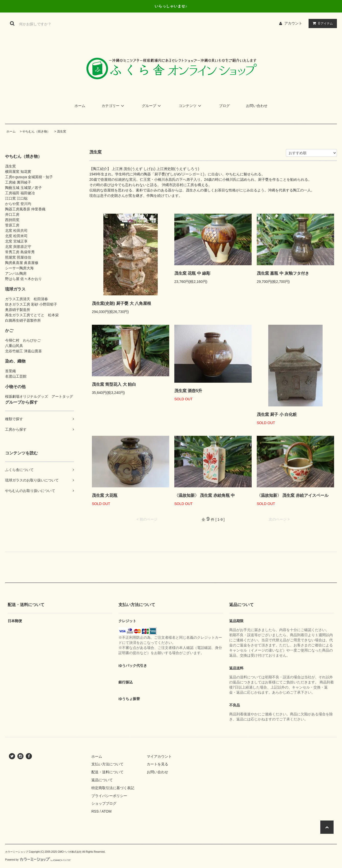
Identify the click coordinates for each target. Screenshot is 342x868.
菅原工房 (12, 225)
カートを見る (157, 764)
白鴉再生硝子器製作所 (23, 320)
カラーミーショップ (17, 852)
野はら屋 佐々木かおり (23, 279)
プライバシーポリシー (109, 796)
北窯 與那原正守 (18, 247)
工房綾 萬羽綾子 (18, 182)
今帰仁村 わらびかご (23, 340)
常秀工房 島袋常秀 (20, 252)
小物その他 (15, 387)
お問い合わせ (257, 106)
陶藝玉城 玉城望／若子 (23, 188)
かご (9, 330)
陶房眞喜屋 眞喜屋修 (22, 263)
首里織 (10, 371)
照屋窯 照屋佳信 (18, 257)
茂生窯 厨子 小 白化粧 (277, 414)
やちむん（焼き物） (36, 131)
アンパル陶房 (16, 273)
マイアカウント (159, 756)
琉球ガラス (15, 289)
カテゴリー (114, 106)
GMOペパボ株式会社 (70, 852)
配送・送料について (107, 772)
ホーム (80, 106)
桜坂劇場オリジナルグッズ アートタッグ (39, 396)
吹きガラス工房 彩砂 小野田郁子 (31, 304)
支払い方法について (107, 764)
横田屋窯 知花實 (18, 172)
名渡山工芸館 (16, 376)
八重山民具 (14, 346)
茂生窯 (62, 131)
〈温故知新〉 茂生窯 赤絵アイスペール (293, 495)
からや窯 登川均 (18, 204)
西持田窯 (12, 220)
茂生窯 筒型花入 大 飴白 (114, 384)
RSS (95, 811)
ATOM (107, 811)
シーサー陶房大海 (19, 268)
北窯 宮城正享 (16, 241)
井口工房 (12, 214)
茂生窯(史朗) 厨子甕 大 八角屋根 (121, 303)
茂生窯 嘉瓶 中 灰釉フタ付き (283, 273)
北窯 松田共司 (16, 231)
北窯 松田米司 (16, 236)
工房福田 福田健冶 (20, 193)
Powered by (38, 860)
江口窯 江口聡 (16, 198)
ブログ (224, 106)
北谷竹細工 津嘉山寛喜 (23, 351)
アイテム (322, 23)
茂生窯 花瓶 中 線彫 (192, 273)
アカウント (293, 23)
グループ (152, 106)
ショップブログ (104, 803)
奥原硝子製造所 (18, 310)
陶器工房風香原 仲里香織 (25, 209)
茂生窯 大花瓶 (105, 495)
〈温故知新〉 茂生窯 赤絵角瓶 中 (205, 495)
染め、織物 (15, 361)
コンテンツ (191, 106)
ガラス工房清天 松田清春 (27, 299)
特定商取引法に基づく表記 (113, 788)
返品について (102, 780)
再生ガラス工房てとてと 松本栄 (32, 315)
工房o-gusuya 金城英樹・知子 (29, 177)
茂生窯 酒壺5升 (188, 391)
